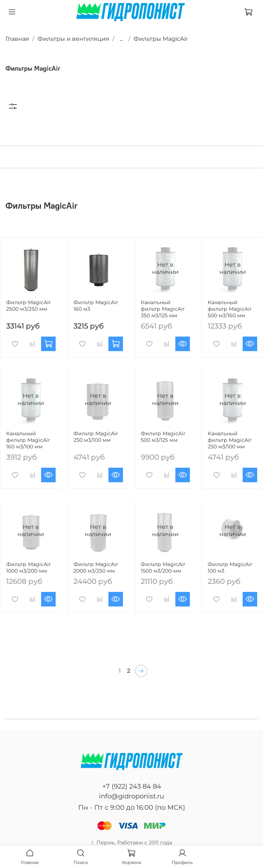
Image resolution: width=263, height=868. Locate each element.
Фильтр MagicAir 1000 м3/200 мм (29, 567)
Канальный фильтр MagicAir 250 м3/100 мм (230, 440)
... (121, 39)
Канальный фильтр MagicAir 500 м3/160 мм (230, 309)
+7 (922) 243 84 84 (132, 786)
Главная (17, 39)
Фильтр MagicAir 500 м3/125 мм (163, 437)
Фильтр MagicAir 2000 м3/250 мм (96, 567)
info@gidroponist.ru (131, 796)
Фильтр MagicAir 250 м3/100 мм (96, 437)
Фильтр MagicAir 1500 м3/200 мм (163, 567)
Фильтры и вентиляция (73, 39)
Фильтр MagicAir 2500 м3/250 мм (29, 306)
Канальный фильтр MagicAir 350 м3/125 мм (163, 309)
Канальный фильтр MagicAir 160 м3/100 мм (28, 440)
